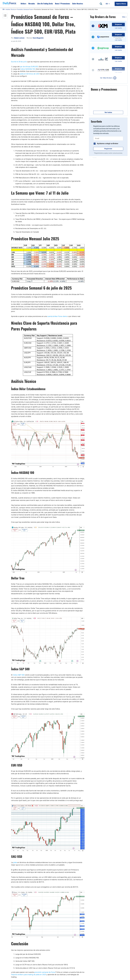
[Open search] (101, 4)
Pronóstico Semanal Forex (25, 9)
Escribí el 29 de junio (19, 62)
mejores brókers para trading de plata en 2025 (29, 975)
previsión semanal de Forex (45, 972)
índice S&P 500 (19, 675)
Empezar (118, 24)
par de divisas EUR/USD (29, 67)
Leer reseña (118, 28)
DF (3, 10)
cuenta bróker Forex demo (57, 316)
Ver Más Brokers (106, 78)
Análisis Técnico (11, 9)
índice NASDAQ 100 (28, 69)
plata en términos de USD (30, 74)
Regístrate (108, 149)
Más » (124, 17)
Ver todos (108, 112)
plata (15, 862)
